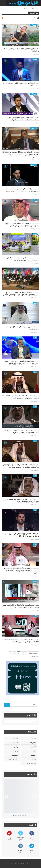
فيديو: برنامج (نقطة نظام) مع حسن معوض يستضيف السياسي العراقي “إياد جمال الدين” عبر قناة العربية (22, 190)
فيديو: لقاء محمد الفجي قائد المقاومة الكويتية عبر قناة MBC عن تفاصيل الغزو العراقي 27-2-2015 (20, 641)
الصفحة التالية (34, 656)
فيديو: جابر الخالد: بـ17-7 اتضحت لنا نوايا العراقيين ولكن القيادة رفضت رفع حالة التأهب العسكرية (21, 431)
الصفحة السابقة (34, 653)
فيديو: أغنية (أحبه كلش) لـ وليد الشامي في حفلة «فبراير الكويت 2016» (21, 84)
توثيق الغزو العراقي (13, 759)
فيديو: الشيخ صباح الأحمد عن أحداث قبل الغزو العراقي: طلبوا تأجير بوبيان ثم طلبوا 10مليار (22, 500)
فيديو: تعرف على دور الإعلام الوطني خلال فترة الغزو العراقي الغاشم (23, 328)
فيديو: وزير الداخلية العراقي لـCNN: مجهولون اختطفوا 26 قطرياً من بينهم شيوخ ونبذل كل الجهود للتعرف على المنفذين (21, 154)
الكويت (35, 303)
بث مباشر (16, 743)
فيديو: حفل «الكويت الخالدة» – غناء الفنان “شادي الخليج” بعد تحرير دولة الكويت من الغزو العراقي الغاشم (21, 293)
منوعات (35, 59)
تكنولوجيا (32, 747)
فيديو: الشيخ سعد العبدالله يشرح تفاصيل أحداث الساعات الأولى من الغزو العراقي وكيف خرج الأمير (21, 397)
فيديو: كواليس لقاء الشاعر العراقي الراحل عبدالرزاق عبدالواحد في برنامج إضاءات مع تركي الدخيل (22, 225)
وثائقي (16, 747)
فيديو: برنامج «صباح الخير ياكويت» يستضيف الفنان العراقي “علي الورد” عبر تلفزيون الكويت (23, 259)
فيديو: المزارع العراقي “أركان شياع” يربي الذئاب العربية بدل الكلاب (22, 50)
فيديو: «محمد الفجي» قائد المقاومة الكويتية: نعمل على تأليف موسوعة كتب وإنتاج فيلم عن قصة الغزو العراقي (22, 570)
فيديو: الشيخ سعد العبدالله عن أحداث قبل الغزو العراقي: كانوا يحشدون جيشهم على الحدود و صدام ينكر (21, 466)
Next (35, 797)
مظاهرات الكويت (30, 763)
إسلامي (33, 759)
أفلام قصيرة (15, 755)
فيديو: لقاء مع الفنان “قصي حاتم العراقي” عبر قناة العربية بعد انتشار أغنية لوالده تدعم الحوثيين (22, 119)
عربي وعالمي (34, 25)
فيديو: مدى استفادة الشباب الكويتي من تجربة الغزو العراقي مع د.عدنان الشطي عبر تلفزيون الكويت (22, 362)
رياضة (33, 751)
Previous (6, 797)
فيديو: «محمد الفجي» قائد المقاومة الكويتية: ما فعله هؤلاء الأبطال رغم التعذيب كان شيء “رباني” (21, 606)
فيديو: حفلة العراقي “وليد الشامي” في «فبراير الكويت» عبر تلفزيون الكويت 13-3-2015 (21, 535)
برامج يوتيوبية (14, 751)
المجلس (16, 738)
